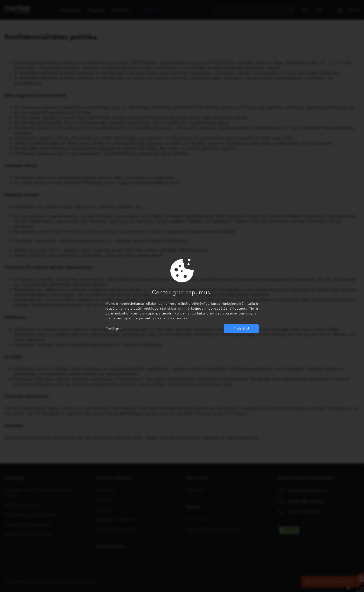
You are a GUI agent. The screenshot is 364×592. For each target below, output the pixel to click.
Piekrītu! (241, 329)
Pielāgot (113, 329)
